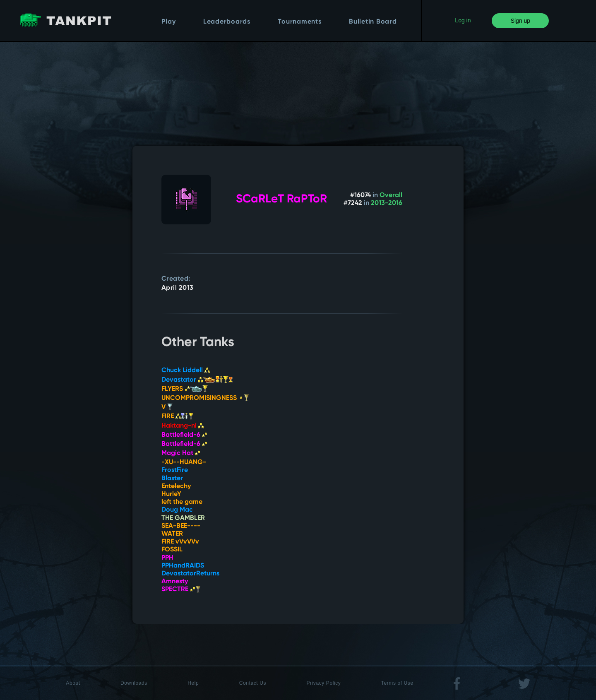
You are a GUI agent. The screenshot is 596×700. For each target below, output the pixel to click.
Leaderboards (227, 22)
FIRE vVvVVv (180, 542)
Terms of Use (397, 683)
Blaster (172, 479)
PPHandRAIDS (183, 566)
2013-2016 (387, 203)
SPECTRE (181, 589)
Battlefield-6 (184, 435)
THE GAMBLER (183, 518)
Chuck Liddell (186, 370)
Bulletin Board (373, 22)
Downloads (134, 683)
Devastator (197, 380)
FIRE (178, 416)
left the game (182, 502)
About (73, 683)
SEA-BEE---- (181, 526)
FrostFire (175, 470)
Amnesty (175, 582)
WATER (172, 534)
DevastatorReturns (190, 574)
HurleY (171, 494)
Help (193, 683)
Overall (391, 195)
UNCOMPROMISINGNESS (205, 398)
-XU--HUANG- (184, 462)
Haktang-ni (183, 426)
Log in (463, 20)
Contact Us (253, 683)
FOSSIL (172, 550)
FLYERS (185, 389)
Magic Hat (181, 453)
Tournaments (299, 22)
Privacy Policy (323, 683)
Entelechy (176, 486)
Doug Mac (177, 510)
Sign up (520, 21)
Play (168, 22)
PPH (167, 558)
